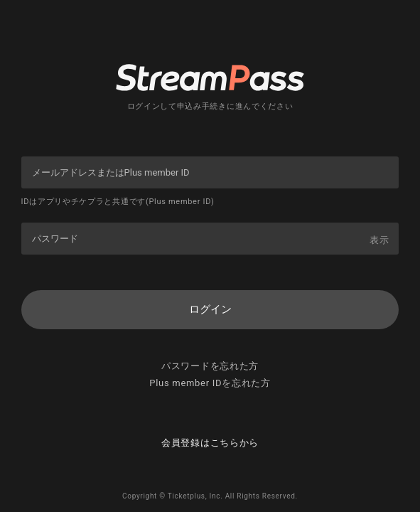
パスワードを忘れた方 (210, 366)
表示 (379, 240)
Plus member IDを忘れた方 (210, 383)
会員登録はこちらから (210, 443)
